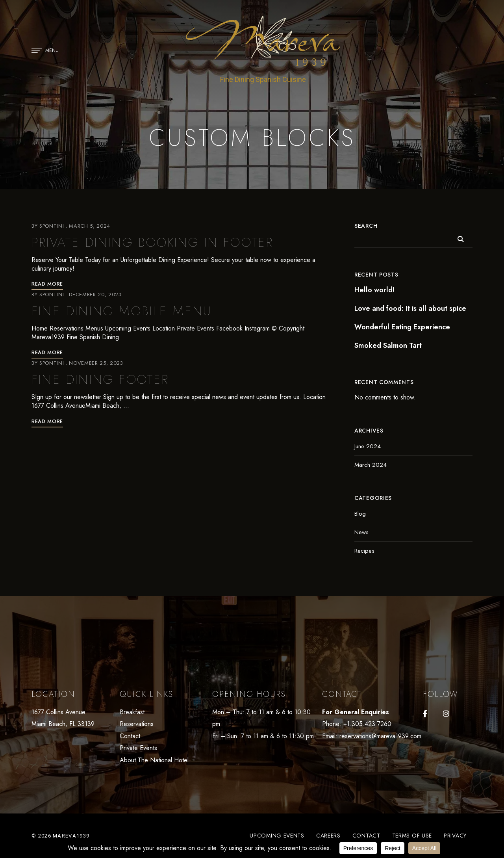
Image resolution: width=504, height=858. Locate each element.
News (361, 532)
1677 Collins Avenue (58, 712)
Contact (130, 736)
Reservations (137, 724)
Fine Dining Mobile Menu (122, 311)
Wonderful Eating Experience (402, 327)
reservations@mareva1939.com (380, 736)
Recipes (364, 551)
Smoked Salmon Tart (388, 345)
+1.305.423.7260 (367, 724)
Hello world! (374, 290)
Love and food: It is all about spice (410, 308)
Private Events (138, 748)
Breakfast (132, 712)
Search (366, 226)
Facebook (425, 714)
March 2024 (371, 465)
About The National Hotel (154, 760)
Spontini (52, 226)
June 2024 (368, 446)
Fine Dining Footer (100, 379)
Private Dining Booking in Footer (152, 242)
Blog (360, 514)
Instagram (446, 714)
